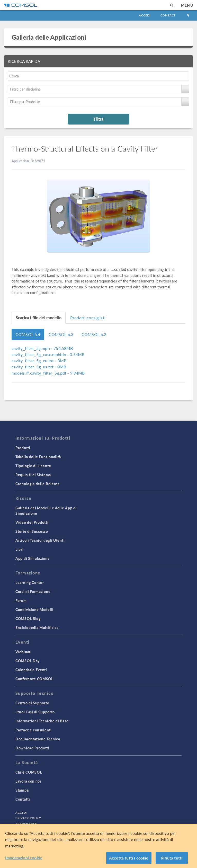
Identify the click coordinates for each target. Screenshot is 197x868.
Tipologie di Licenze (33, 466)
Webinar (23, 652)
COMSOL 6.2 (94, 334)
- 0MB (39, 361)
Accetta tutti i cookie (129, 858)
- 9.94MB (48, 373)
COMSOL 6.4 (28, 334)
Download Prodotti (32, 748)
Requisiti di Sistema (33, 475)
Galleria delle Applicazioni (49, 37)
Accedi (145, 15)
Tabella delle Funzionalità (38, 457)
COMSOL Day (28, 661)
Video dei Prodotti (32, 522)
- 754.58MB (42, 348)
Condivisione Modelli (34, 609)
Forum (21, 600)
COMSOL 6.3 (61, 334)
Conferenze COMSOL (34, 679)
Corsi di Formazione (33, 591)
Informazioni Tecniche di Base (42, 721)
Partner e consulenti (34, 730)
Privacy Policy (28, 818)
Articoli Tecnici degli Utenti (40, 540)
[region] (98, 846)
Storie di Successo (32, 531)
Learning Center (30, 582)
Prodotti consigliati (88, 318)
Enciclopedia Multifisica (37, 627)
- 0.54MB (48, 354)
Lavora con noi (28, 781)
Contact (168, 15)
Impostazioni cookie (24, 858)
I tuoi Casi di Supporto (35, 712)
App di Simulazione (33, 558)
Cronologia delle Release (38, 484)
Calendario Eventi (31, 670)
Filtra (99, 119)
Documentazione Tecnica (38, 739)
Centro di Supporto (32, 703)
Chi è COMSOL (29, 772)
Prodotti (23, 448)
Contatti (23, 799)
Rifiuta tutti (172, 858)
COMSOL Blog (28, 618)
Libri (20, 549)
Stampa (22, 790)
